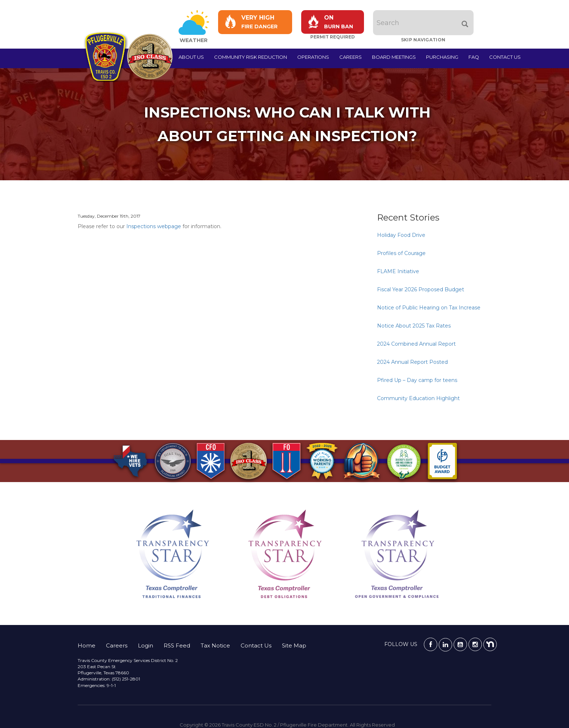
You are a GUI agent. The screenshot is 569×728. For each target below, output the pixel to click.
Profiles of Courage (401, 253)
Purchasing (442, 57)
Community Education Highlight (418, 398)
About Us (191, 57)
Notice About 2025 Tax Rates (414, 326)
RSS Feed (177, 645)
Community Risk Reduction (251, 57)
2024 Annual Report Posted (412, 362)
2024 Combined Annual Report (416, 344)
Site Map (294, 645)
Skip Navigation (423, 40)
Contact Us (505, 57)
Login (146, 645)
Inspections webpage (154, 226)
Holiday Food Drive (401, 235)
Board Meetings (394, 57)
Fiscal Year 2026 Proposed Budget (421, 289)
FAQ (474, 57)
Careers (351, 57)
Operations (313, 57)
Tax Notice (215, 645)
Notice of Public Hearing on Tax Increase (429, 308)
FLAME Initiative (398, 271)
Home (87, 645)
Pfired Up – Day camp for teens (417, 380)
